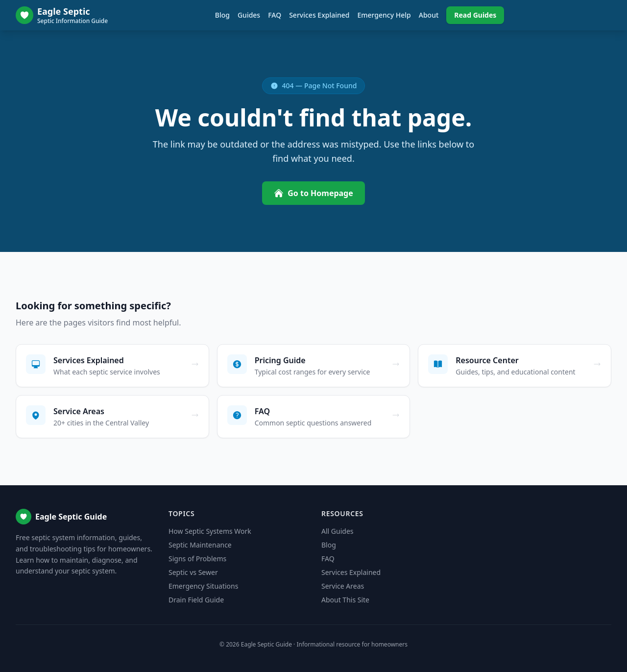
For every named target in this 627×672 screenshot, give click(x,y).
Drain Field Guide (196, 600)
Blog (222, 15)
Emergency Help (384, 15)
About (429, 15)
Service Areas (343, 586)
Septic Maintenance (200, 545)
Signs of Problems (197, 559)
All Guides (337, 531)
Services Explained (319, 15)
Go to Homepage (313, 193)
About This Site (345, 600)
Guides (249, 15)
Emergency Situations (203, 586)
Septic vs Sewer (193, 572)
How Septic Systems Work (210, 531)
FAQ (275, 15)
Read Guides (475, 15)
